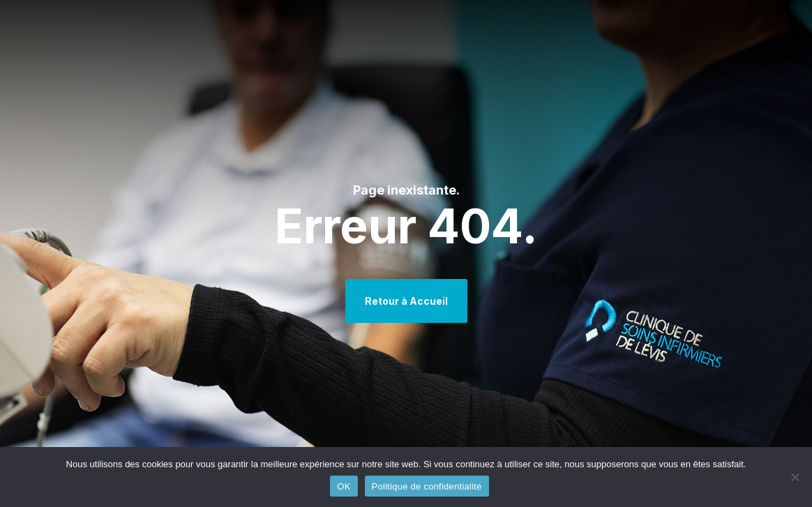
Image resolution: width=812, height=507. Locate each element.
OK (344, 486)
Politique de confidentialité (427, 486)
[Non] (795, 477)
